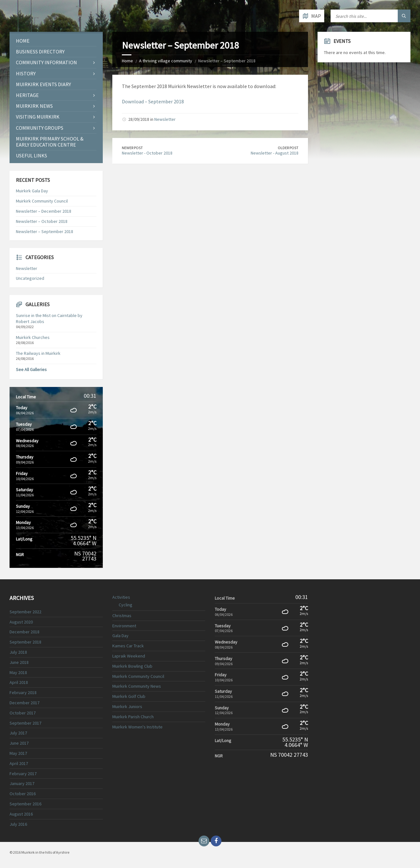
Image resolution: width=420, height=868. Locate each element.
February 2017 (23, 774)
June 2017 (19, 743)
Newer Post (132, 148)
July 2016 (18, 824)
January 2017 (22, 783)
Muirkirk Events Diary (43, 84)
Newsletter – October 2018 (42, 221)
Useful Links (31, 155)
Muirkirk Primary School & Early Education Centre (50, 142)
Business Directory (40, 52)
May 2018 (18, 672)
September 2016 (25, 804)
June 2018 (19, 662)
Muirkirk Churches (33, 337)
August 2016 (21, 814)
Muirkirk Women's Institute (137, 727)
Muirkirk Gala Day (32, 191)
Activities (121, 597)
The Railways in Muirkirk (38, 353)
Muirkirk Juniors (127, 706)
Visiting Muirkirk (38, 117)
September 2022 (25, 612)
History (26, 73)
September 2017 (25, 723)
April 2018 (19, 682)
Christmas (122, 616)
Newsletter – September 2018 (45, 231)
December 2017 (24, 703)
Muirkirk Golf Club (129, 696)
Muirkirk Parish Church (133, 717)
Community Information (46, 62)
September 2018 (25, 642)
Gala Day (120, 636)
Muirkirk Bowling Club (132, 666)
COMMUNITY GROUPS (40, 128)
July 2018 (18, 652)
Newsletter (165, 119)
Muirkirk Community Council (42, 201)
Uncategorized (30, 278)
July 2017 (18, 733)
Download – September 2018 (153, 101)
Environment (124, 626)
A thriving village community (166, 61)
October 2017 (23, 713)
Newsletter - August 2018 (275, 153)
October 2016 (23, 794)
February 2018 (23, 692)
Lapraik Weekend (129, 656)
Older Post (288, 148)
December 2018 (24, 632)
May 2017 (18, 753)
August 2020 (21, 622)
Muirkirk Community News (137, 686)
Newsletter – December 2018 (44, 211)
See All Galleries (31, 369)
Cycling (126, 605)
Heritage (27, 95)
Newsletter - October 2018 (147, 153)
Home (127, 61)
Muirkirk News (34, 106)
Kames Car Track (128, 646)
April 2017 (19, 763)
